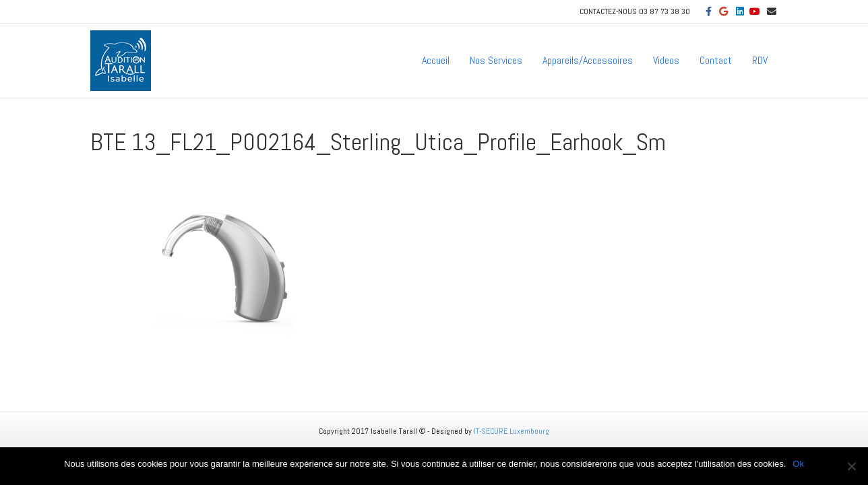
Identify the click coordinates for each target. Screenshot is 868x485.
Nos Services (496, 60)
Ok (798, 464)
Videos (666, 60)
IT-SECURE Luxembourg (511, 431)
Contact (716, 60)
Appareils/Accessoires (588, 60)
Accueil (436, 60)
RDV (760, 60)
